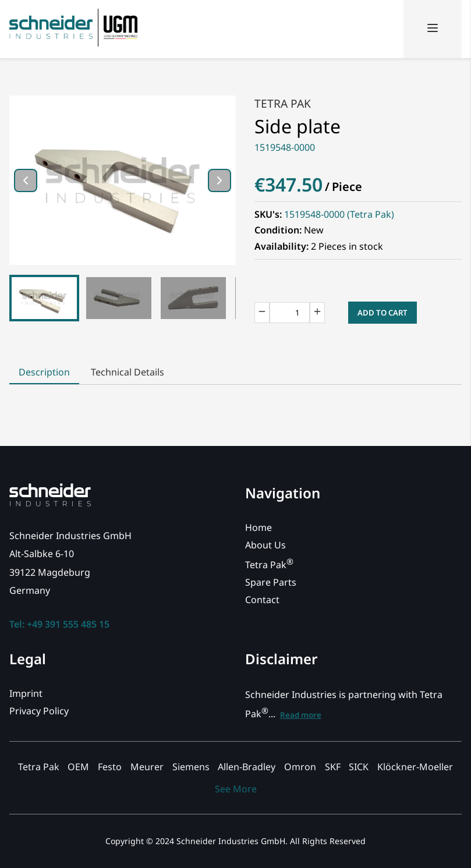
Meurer (147, 767)
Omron (300, 767)
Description (44, 372)
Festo (110, 767)
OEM (78, 767)
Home (258, 527)
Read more (301, 715)
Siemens (191, 767)
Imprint (26, 693)
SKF (333, 767)
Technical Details (128, 372)
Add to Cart (383, 313)
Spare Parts (271, 582)
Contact (262, 600)
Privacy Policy (39, 711)
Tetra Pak (283, 103)
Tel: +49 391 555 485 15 (59, 624)
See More (236, 789)
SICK (359, 767)
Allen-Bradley (247, 767)
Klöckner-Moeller (415, 767)
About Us (265, 545)
